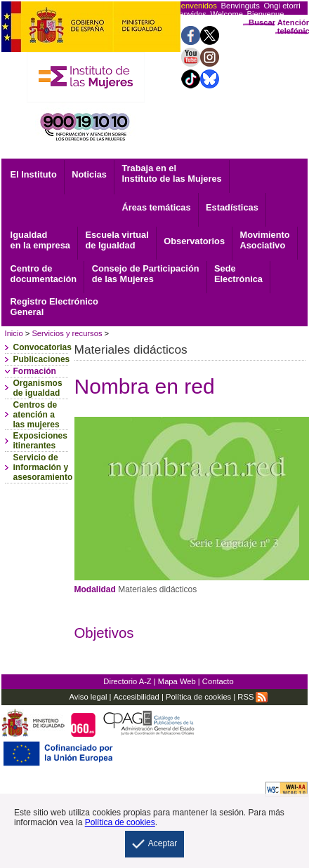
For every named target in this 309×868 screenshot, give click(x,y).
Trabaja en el (171, 173)
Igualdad (40, 240)
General (54, 307)
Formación (35, 371)
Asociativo (265, 240)
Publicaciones (42, 359)
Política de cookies (198, 697)
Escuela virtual (117, 240)
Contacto (218, 681)
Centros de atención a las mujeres (37, 415)
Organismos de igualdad (38, 388)
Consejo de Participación (146, 274)
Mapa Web (177, 681)
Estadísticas (232, 207)
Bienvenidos (196, 6)
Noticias (89, 174)
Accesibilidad (137, 697)
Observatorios (194, 241)
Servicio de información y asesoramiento (43, 467)
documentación (44, 274)
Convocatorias (42, 347)
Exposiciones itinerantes (40, 441)
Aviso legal (88, 697)
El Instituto (34, 174)
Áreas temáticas (156, 207)
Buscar (262, 22)
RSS (252, 697)
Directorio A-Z (127, 681)
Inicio (14, 333)
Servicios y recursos (67, 333)
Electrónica (238, 274)
